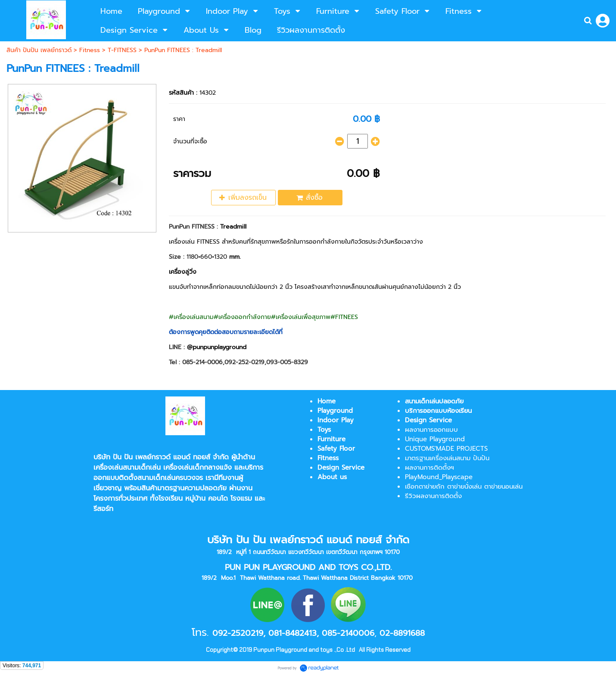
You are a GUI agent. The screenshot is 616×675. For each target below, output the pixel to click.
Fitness (90, 50)
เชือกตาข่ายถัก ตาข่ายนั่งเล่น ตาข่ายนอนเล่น (464, 486)
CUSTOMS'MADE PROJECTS (446, 449)
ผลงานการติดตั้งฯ (429, 468)
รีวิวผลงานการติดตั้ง (433, 496)
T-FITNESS (122, 50)
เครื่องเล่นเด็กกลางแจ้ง (198, 468)
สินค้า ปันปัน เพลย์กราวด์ (39, 50)
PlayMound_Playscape (439, 477)
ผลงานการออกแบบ (431, 430)
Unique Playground (435, 439)
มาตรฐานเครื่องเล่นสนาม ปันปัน (447, 458)
